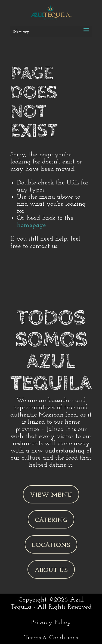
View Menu (51, 495)
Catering (51, 520)
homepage (31, 225)
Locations (51, 545)
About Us (51, 570)
